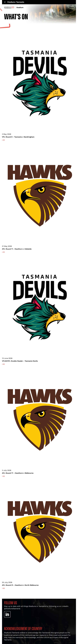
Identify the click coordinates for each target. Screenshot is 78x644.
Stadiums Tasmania (14, 2)
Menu (72, 7)
